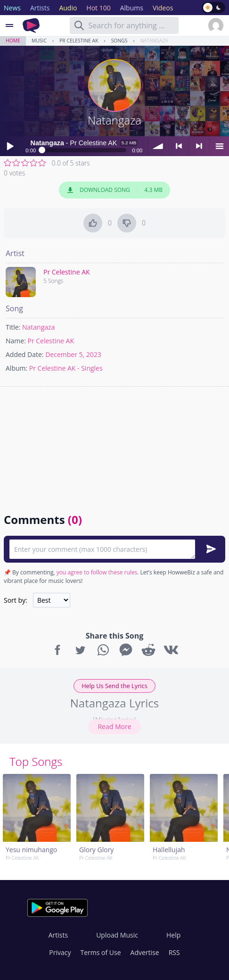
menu (219, 146)
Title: (13, 327)
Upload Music (117, 935)
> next (199, 146)
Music (39, 41)
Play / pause (10, 146)
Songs (119, 41)
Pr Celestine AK (79, 41)
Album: (16, 368)
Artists (58, 935)
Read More (114, 727)
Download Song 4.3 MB (114, 190)
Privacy (60, 952)
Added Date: (25, 354)
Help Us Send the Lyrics (114, 686)
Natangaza (154, 41)
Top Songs (36, 761)
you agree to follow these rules (97, 572)
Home (13, 41)
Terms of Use (101, 952)
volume (158, 146)
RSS (174, 952)
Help (173, 935)
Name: (16, 341)
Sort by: (16, 600)
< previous (179, 146)
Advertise (145, 952)
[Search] (79, 25)
